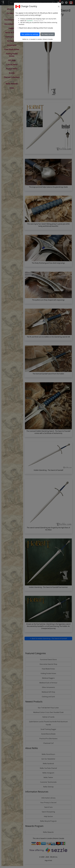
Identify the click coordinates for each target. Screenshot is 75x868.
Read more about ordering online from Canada (36, 28)
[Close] (59, 7)
